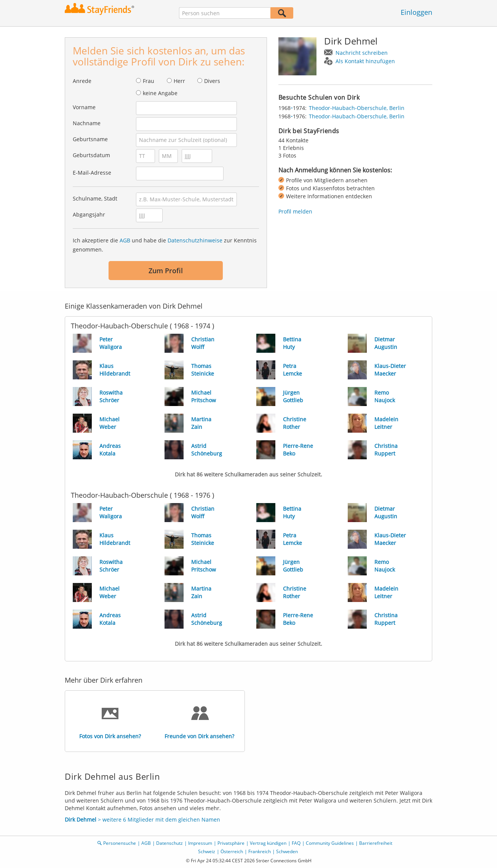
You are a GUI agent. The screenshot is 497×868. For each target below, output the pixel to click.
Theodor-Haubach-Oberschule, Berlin (357, 108)
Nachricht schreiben (362, 53)
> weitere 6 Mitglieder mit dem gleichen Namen (142, 819)
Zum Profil (166, 271)
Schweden (287, 851)
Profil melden (295, 211)
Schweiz (207, 851)
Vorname (84, 107)
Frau (149, 81)
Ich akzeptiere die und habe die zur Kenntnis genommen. (165, 245)
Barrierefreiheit (376, 843)
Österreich (232, 851)
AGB (125, 240)
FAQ (296, 843)
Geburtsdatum (91, 155)
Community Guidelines (330, 843)
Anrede (82, 81)
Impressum (200, 843)
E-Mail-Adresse (92, 173)
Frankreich (260, 851)
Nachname (87, 123)
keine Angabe (160, 93)
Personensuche (120, 843)
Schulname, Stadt (95, 198)
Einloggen (416, 12)
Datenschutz (169, 843)
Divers (212, 81)
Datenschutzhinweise (195, 240)
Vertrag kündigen (268, 843)
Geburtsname (90, 139)
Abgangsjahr (89, 214)
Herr (179, 81)
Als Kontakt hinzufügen (365, 61)
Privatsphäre (231, 843)
